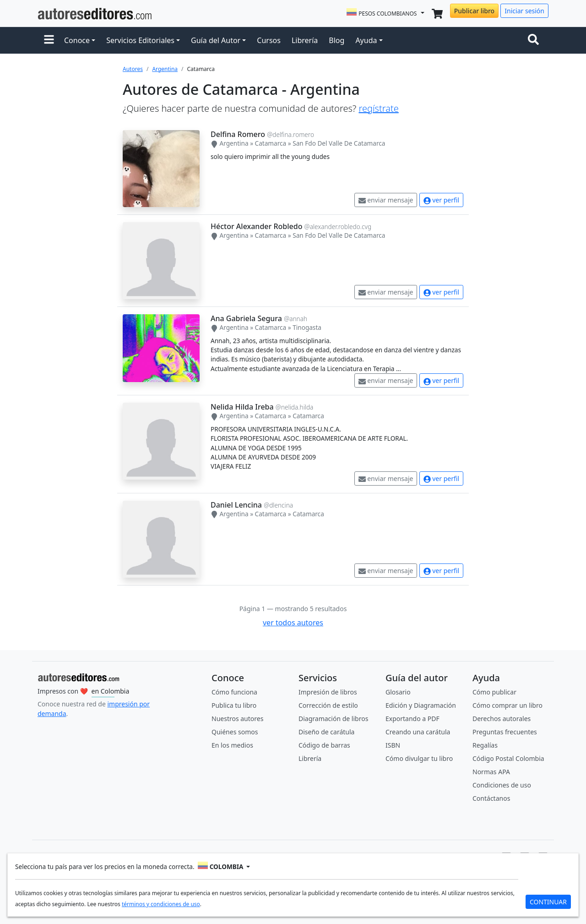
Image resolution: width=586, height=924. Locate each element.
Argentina (165, 69)
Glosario (398, 692)
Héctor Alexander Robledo (256, 226)
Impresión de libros (328, 692)
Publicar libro (474, 11)
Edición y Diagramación (421, 705)
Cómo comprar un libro (507, 705)
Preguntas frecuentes (505, 732)
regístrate (378, 108)
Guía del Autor (216, 40)
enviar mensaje (386, 200)
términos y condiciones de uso (161, 904)
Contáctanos (491, 798)
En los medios (232, 745)
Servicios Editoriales (140, 40)
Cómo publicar (494, 692)
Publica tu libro (234, 705)
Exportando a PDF (412, 719)
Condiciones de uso (502, 785)
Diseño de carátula (326, 732)
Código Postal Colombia (508, 758)
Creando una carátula (418, 732)
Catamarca (271, 143)
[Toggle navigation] (535, 40)
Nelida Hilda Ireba (242, 407)
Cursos (269, 40)
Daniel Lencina (236, 505)
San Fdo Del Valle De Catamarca (339, 143)
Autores (133, 69)
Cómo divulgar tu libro (419, 758)
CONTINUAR (548, 902)
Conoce (77, 40)
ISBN (393, 745)
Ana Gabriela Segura (246, 318)
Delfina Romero (238, 134)
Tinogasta (307, 327)
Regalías (485, 745)
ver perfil (441, 200)
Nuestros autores (237, 719)
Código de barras (324, 745)
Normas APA (491, 772)
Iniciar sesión (524, 11)
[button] (49, 40)
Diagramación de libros (333, 719)
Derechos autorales (502, 719)
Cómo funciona (234, 692)
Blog (336, 40)
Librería (305, 40)
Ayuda (366, 40)
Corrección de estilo (328, 705)
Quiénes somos (235, 732)
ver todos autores (293, 623)
